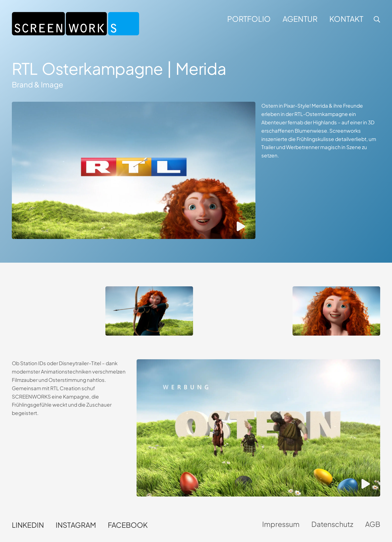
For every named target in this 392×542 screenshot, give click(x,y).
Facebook (128, 525)
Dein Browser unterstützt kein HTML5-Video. (56, 308)
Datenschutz (332, 524)
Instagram (76, 525)
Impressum (281, 524)
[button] (376, 19)
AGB (373, 524)
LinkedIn (28, 525)
